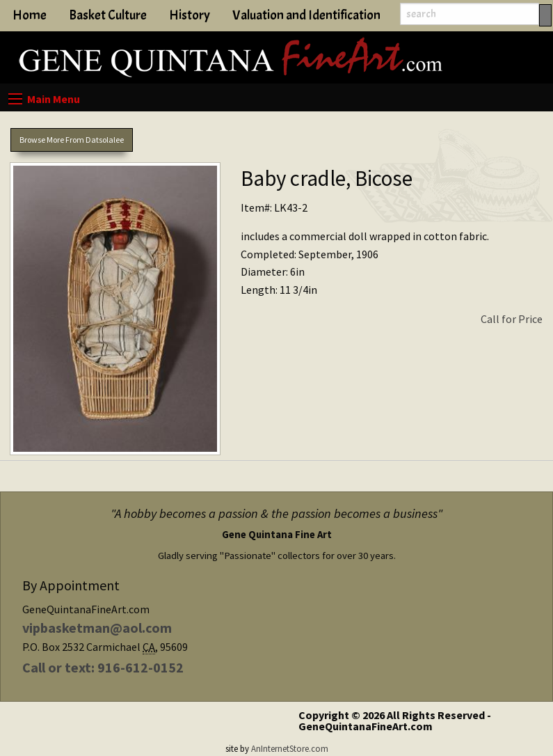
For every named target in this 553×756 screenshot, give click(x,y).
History (190, 15)
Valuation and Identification (306, 15)
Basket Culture (108, 15)
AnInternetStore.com (290, 748)
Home (30, 15)
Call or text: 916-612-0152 (103, 667)
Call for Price (512, 319)
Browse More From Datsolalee (72, 140)
